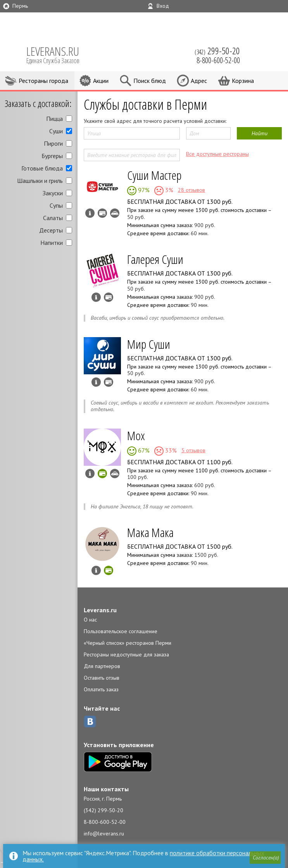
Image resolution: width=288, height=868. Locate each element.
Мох (136, 435)
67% (143, 450)
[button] (265, 858)
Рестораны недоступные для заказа (126, 654)
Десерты (51, 230)
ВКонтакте (90, 722)
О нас (90, 620)
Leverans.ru (100, 610)
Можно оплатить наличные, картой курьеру (102, 213)
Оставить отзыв (102, 678)
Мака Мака (150, 532)
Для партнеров (102, 666)
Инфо (90, 213)
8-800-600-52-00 (105, 822)
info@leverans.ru (104, 834)
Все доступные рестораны (217, 154)
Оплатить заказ (101, 689)
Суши (56, 131)
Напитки (52, 243)
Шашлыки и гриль (40, 181)
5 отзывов (193, 450)
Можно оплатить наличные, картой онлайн (102, 474)
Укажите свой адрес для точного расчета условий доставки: (155, 121)
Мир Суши (149, 344)
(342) (217, 51)
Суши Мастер (154, 175)
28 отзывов (191, 190)
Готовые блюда (42, 168)
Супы (56, 205)
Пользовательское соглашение (121, 631)
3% (168, 190)
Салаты (53, 218)
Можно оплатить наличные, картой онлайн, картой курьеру (109, 570)
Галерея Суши (155, 259)
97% (143, 190)
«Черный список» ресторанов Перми (128, 643)
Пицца (54, 119)
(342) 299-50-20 (103, 810)
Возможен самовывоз (115, 213)
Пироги (53, 143)
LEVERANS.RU (58, 54)
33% (170, 450)
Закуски (53, 193)
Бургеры (52, 156)
